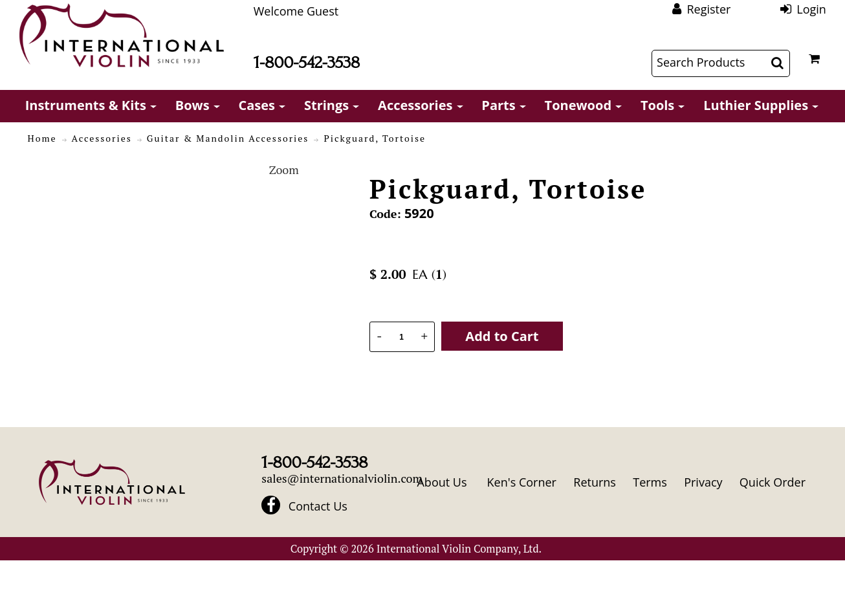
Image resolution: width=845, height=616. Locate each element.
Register (708, 9)
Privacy (703, 482)
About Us (442, 482)
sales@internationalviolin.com (342, 478)
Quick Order (773, 482)
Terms (650, 482)
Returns (595, 482)
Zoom (284, 170)
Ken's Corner (522, 482)
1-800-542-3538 (307, 62)
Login (811, 9)
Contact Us (318, 506)
